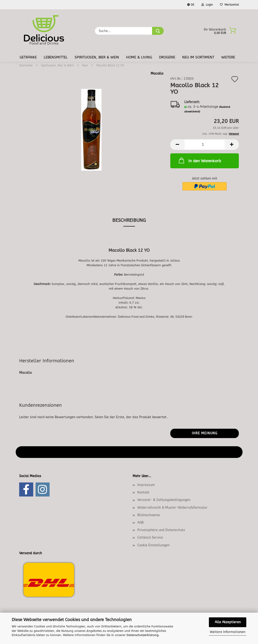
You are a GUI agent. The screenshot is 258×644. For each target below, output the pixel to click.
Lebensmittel (56, 57)
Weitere (228, 57)
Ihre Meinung (205, 433)
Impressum (146, 485)
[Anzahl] (205, 145)
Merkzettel (229, 5)
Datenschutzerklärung (143, 635)
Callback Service (150, 538)
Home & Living (139, 57)
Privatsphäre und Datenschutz (161, 530)
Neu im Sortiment (198, 57)
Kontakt (143, 492)
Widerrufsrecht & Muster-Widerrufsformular (172, 508)
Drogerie (167, 57)
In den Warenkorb (199, 160)
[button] (177, 145)
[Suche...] (158, 31)
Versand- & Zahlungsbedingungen (164, 500)
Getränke (28, 57)
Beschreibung (129, 220)
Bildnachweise (149, 515)
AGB (140, 523)
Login (207, 5)
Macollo (157, 74)
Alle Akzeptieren (228, 622)
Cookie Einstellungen (153, 545)
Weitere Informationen (228, 632)
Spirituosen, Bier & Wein (97, 57)
